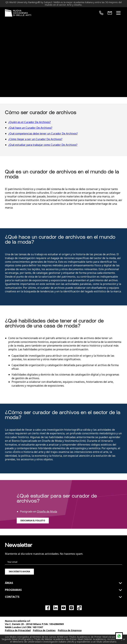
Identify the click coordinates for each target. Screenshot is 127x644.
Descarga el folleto (33, 520)
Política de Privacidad (18, 630)
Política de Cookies (44, 630)
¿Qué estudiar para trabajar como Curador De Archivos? (43, 145)
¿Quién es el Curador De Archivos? (30, 122)
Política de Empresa (70, 630)
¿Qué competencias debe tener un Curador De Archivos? (43, 134)
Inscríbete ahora (19, 571)
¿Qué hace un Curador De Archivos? (30, 128)
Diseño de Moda (47, 511)
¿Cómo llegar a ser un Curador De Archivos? (35, 139)
